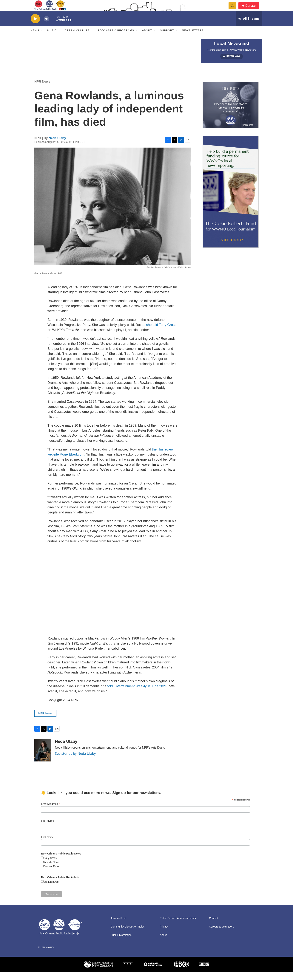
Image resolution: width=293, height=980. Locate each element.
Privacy (164, 935)
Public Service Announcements (178, 927)
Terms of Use (118, 927)
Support (167, 39)
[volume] (47, 27)
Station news (51, 890)
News (35, 39)
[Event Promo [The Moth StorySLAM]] (231, 113)
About (147, 39)
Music (52, 39)
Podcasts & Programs (116, 39)
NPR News (42, 90)
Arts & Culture (77, 39)
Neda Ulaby (57, 147)
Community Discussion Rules (128, 935)
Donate (253, 10)
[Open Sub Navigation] (42, 39)
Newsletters (193, 39)
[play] (35, 27)
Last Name (47, 846)
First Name (47, 829)
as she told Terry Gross (159, 333)
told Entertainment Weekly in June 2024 (137, 695)
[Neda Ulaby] (43, 759)
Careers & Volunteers (222, 935)
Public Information (121, 943)
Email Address (51, 812)
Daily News (50, 866)
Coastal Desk (51, 875)
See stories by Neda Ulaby (75, 762)
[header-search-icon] (234, 10)
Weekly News (51, 871)
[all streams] (249, 27)
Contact (214, 927)
